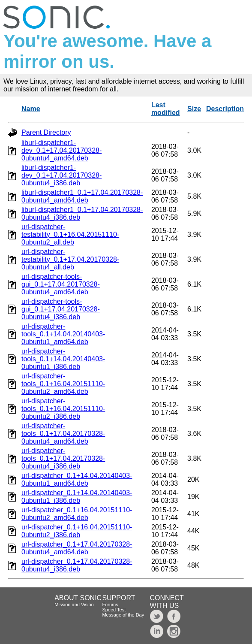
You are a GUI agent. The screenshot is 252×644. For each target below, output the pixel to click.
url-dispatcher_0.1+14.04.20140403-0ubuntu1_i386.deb (77, 497)
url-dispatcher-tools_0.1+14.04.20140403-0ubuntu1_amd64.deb (63, 334)
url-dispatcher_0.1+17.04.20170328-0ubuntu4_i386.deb (77, 565)
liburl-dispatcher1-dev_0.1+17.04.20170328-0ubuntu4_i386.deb (61, 175)
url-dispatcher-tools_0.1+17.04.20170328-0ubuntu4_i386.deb (63, 458)
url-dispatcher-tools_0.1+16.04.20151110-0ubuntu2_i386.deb (63, 409)
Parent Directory (46, 132)
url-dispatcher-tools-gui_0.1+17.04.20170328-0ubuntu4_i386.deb (61, 309)
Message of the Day (123, 615)
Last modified (166, 109)
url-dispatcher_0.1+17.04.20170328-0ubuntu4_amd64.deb (77, 548)
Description (225, 109)
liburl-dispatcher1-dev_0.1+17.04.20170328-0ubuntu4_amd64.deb (61, 150)
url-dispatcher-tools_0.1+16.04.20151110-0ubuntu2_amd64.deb (63, 384)
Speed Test (114, 610)
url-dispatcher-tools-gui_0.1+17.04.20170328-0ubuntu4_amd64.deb (61, 284)
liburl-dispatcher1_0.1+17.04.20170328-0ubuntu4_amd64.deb (82, 196)
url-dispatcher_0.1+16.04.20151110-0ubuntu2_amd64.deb (77, 514)
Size (194, 109)
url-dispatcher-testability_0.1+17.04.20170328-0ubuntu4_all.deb (70, 259)
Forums (110, 605)
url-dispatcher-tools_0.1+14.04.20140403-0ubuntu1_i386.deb (63, 359)
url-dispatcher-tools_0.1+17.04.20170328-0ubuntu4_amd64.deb (63, 434)
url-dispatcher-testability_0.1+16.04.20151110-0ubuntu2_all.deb (70, 234)
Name (31, 109)
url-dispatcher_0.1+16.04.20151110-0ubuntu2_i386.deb (77, 531)
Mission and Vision (74, 605)
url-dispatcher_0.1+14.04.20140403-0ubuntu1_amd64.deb (77, 479)
